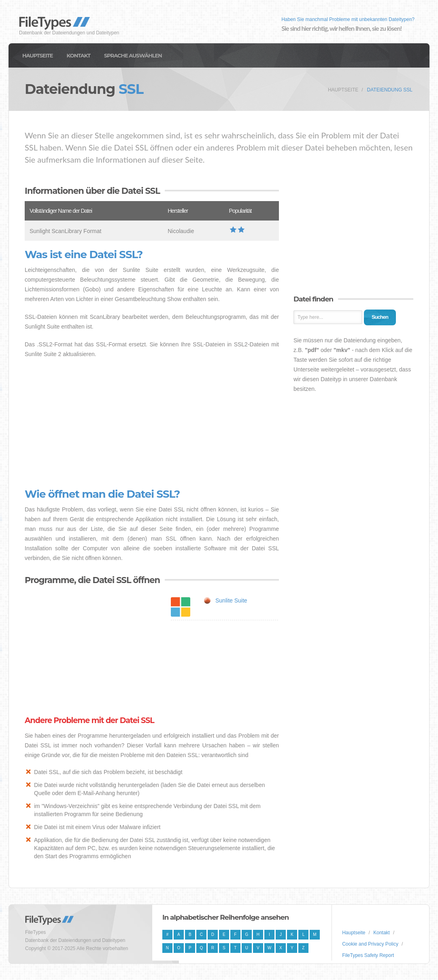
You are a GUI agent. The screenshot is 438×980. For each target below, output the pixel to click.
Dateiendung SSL (390, 90)
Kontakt (79, 55)
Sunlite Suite (231, 600)
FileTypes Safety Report (368, 955)
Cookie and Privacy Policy (370, 944)
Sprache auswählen (133, 55)
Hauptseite (38, 55)
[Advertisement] (152, 424)
